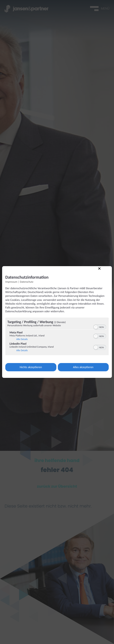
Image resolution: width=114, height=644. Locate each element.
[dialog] (57, 322)
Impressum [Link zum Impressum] (11, 282)
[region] (57, 337)
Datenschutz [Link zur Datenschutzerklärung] (27, 282)
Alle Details (22, 339)
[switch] (100, 327)
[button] (96, 327)
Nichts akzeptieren (31, 367)
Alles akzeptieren (83, 367)
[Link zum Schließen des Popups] (101, 271)
